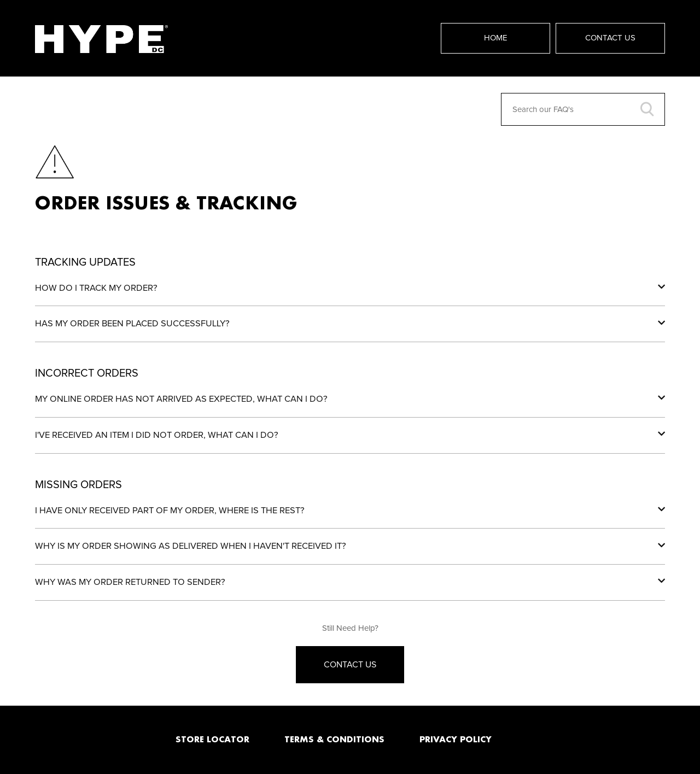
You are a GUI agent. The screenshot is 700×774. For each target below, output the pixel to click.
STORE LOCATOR (212, 739)
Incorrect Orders (87, 373)
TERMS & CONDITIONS (334, 739)
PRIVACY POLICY (456, 739)
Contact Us (610, 38)
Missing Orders (78, 485)
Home (496, 38)
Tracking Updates (85, 262)
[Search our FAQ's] (583, 109)
